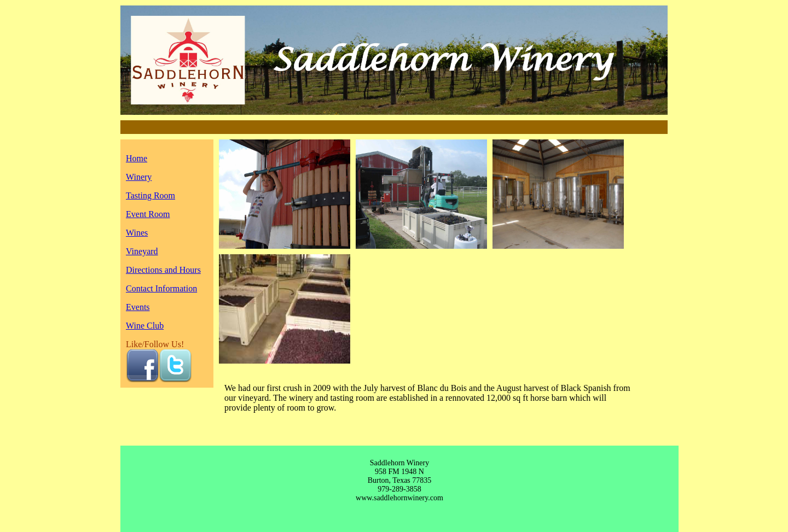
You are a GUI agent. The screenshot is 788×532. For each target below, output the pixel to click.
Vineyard (142, 251)
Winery (139, 177)
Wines (137, 233)
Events (138, 307)
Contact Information (161, 288)
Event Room (148, 214)
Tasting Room (150, 195)
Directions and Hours (163, 270)
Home (137, 158)
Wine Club (145, 326)
